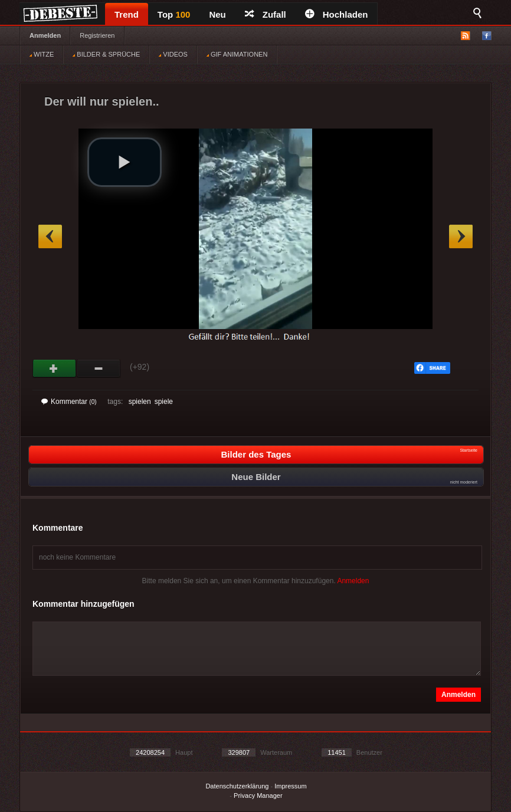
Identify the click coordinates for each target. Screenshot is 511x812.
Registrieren (97, 35)
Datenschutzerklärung (237, 786)
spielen (140, 402)
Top (174, 14)
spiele (164, 402)
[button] (125, 162)
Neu (217, 14)
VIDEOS (173, 54)
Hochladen (337, 14)
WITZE (42, 54)
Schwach (99, 369)
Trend (127, 14)
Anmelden (45, 35)
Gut (55, 369)
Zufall (266, 14)
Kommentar (69, 402)
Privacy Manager (258, 795)
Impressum (290, 786)
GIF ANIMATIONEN (237, 54)
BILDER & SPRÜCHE (106, 54)
